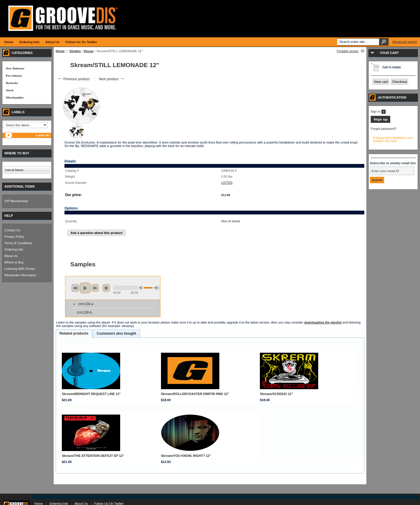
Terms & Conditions (18, 243)
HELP (9, 216)
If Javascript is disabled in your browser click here (393, 139)
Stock (10, 90)
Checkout (400, 82)
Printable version (348, 51)
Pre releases (14, 76)
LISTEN (227, 183)
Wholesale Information (20, 275)
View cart (381, 82)
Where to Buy (14, 262)
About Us (11, 256)
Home (60, 51)
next (95, 288)
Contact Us (12, 230)
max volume (157, 288)
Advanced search (405, 42)
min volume (141, 288)
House (89, 51)
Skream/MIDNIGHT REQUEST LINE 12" (91, 394)
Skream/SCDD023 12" (276, 394)
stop (106, 288)
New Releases (15, 68)
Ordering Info (14, 249)
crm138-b (84, 312)
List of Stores (14, 170)
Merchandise (15, 97)
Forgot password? (384, 129)
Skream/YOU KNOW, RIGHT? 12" (186, 456)
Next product (112, 79)
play (85, 288)
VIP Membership (16, 201)
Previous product (73, 79)
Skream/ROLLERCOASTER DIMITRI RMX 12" (195, 394)
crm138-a (86, 304)
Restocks (12, 83)
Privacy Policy (14, 237)
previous (75, 288)
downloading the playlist (323, 322)
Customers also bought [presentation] (116, 333)
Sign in (378, 111)
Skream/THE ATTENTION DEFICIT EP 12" (93, 456)
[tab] (74, 334)
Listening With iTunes (20, 269)
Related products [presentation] (74, 333)
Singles (75, 51)
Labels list (43, 135)
